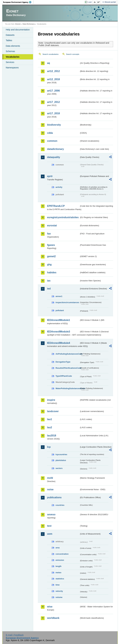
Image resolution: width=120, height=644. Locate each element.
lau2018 (52, 436)
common (52, 141)
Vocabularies (13, 57)
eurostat (52, 225)
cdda (50, 133)
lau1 (49, 419)
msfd (50, 478)
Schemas (10, 51)
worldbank (53, 618)
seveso (51, 514)
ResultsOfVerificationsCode (67, 368)
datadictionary (55, 149)
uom (50, 534)
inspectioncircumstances (67, 302)
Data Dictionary (29, 24)
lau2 (49, 427)
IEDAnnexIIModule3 (58, 332)
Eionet (18, 24)
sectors (59, 468)
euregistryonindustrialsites (63, 217)
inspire (51, 400)
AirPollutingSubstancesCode (67, 354)
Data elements (13, 46)
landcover (53, 411)
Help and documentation (18, 30)
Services (10, 62)
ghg (49, 264)
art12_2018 (53, 79)
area (57, 548)
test (49, 526)
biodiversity (54, 125)
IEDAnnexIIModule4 (58, 343)
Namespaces (12, 68)
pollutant (60, 310)
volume (59, 597)
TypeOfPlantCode (64, 376)
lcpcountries (61, 454)
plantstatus (61, 460)
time (57, 585)
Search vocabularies (50, 54)
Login (90, 2)
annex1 (59, 296)
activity (59, 187)
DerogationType (63, 362)
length (58, 566)
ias (49, 281)
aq (48, 63)
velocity (59, 591)
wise (50, 607)
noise (50, 489)
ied (49, 289)
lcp (49, 447)
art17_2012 (53, 102)
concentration (62, 554)
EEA (18, 2)
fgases (51, 245)
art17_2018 (53, 113)
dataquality (53, 157)
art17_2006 (53, 91)
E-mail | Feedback (15, 635)
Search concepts (73, 54)
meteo (58, 573)
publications (54, 497)
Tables (9, 40)
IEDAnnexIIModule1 (58, 320)
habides (52, 272)
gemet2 (51, 256)
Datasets (10, 35)
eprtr (50, 176)
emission (60, 560)
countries (60, 505)
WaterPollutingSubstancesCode (67, 388)
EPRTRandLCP (56, 206)
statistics (60, 579)
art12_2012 (53, 71)
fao (49, 234)
